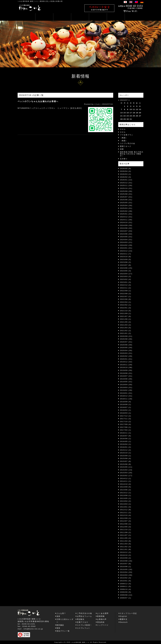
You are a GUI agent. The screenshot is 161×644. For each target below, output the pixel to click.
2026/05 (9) (126, 168)
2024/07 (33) (126, 231)
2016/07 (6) (126, 436)
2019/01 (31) (126, 393)
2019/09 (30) (126, 370)
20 (140, 113)
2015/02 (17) (126, 476)
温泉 (58, 616)
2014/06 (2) (126, 490)
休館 (122, 149)
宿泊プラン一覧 (63, 631)
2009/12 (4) (126, 584)
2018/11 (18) (126, 399)
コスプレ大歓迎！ (84, 625)
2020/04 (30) (126, 350)
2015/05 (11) (126, 467)
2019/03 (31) (126, 387)
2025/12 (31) (126, 183)
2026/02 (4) (126, 177)
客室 (58, 628)
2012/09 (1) (126, 518)
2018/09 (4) (126, 402)
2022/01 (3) (126, 308)
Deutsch (124, 622)
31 (131, 119)
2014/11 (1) (126, 481)
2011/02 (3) (126, 547)
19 (137, 113)
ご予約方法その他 (84, 613)
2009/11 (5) (126, 586)
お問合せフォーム (84, 616)
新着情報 (101, 616)
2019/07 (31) (126, 376)
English (123, 616)
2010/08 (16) (126, 561)
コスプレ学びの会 (128, 143)
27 (140, 116)
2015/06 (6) (126, 464)
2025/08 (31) (126, 194)
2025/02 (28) (126, 211)
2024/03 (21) (126, 242)
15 (125, 113)
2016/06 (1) (126, 439)
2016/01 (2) (126, 447)
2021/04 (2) (126, 325)
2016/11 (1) (126, 433)
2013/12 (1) (126, 493)
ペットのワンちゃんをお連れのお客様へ (38, 101)
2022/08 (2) (126, 294)
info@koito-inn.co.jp (33, 629)
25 (134, 116)
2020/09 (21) (126, 336)
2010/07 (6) (126, 564)
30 (128, 119)
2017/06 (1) (126, 427)
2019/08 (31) (126, 373)
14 (122, 113)
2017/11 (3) (126, 419)
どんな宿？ (61, 613)
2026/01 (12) (126, 180)
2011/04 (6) (126, 541)
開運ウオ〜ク (126, 146)
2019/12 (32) (126, 362)
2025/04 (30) (126, 205)
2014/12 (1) (126, 478)
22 (125, 116)
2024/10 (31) (126, 222)
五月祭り (124, 159)
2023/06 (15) (126, 268)
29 (125, 119)
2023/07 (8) (126, 265)
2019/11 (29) (126, 365)
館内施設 (60, 625)
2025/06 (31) (126, 200)
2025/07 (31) (126, 197)
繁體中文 (124, 619)
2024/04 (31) (126, 240)
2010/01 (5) (126, 581)
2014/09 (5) (126, 487)
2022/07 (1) (126, 296)
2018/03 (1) (126, 413)
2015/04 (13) (126, 470)
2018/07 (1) (126, 407)
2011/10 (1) (126, 530)
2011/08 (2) (126, 532)
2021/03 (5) (126, 328)
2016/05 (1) (126, 441)
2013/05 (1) (126, 498)
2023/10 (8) (126, 257)
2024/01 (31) (126, 248)
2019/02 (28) (126, 390)
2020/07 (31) (126, 342)
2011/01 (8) (126, 549)
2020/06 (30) (126, 345)
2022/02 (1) (126, 305)
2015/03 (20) (126, 473)
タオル (123, 129)
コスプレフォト (83, 628)
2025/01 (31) (126, 214)
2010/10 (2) (126, 555)
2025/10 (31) (126, 188)
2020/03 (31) (126, 353)
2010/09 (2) (126, 558)
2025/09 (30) (126, 191)
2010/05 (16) (126, 569)
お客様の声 (102, 619)
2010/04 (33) (126, 572)
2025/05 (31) (126, 203)
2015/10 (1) (126, 453)
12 (137, 109)
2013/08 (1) (126, 495)
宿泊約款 (101, 622)
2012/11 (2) (126, 513)
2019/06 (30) (126, 379)
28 (122, 119)
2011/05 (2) (126, 538)
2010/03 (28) (126, 575)
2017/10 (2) (126, 422)
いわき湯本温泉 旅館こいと (28, 1)
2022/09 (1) (126, 291)
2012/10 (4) (126, 515)
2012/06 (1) (126, 524)
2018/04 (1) (126, 410)
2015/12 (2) (126, 450)
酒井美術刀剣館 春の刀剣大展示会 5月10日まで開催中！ (132, 154)
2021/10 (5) (126, 311)
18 (134, 113)
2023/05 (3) (126, 271)
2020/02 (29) (126, 356)
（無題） (124, 138)
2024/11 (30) (126, 220)
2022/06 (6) (126, 299)
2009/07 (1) (126, 598)
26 (137, 116)
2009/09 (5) (126, 592)
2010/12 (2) (126, 552)
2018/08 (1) (126, 404)
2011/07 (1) (126, 535)
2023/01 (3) (126, 282)
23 (128, 116)
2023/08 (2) (126, 262)
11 (134, 109)
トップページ (103, 625)
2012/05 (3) (126, 527)
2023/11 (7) (126, 254)
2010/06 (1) (126, 567)
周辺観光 (81, 619)
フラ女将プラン (127, 135)
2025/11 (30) (126, 185)
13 (140, 109)
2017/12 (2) (126, 416)
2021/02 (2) (126, 331)
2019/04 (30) (126, 385)
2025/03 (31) (126, 208)
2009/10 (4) (126, 589)
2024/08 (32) (126, 228)
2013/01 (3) (126, 507)
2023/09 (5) (126, 259)
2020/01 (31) (126, 359)
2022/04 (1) (126, 302)
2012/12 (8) (126, 510)
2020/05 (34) (126, 348)
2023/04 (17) (126, 274)
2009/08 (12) (126, 595)
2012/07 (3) (126, 521)
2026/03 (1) (126, 174)
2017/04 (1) (126, 430)
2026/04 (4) (126, 171)
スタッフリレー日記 (128, 613)
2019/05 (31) (126, 382)
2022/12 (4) (126, 285)
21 (122, 116)
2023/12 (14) (126, 251)
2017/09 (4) (126, 424)
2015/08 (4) (126, 458)
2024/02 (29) (126, 245)
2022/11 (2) (126, 288)
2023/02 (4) (126, 279)
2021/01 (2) (126, 333)
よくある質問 (103, 613)
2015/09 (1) (126, 456)
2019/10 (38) (126, 367)
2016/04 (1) (126, 444)
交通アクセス (83, 622)
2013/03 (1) (126, 504)
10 (131, 109)
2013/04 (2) (126, 501)
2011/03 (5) (126, 544)
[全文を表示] (76, 108)
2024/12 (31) (126, 217)
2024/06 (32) (126, 234)
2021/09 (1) (126, 313)
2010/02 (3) (126, 578)
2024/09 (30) (126, 225)
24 (131, 116)
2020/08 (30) (126, 339)
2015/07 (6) (126, 461)
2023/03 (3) (126, 276)
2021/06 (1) (126, 319)
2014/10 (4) (126, 484)
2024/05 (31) (126, 237)
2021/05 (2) (126, 322)
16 (128, 113)
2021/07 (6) (126, 316)
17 (131, 113)
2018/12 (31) (126, 396)
